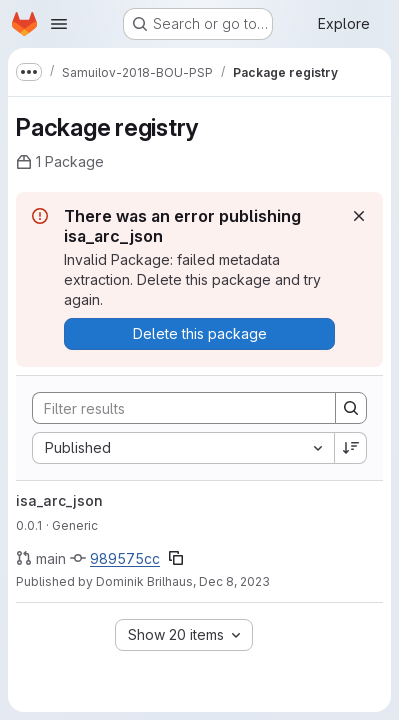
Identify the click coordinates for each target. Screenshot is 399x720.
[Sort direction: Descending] (351, 448)
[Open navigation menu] (59, 24)
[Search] (174, 408)
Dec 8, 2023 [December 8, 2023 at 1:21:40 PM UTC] (234, 581)
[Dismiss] (359, 216)
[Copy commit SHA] (176, 558)
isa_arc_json (59, 500)
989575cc (125, 558)
